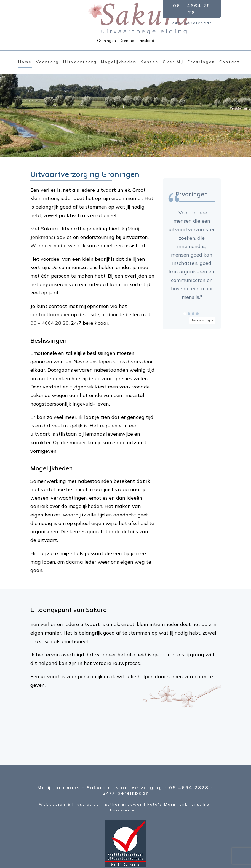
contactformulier (50, 314)
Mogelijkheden (119, 62)
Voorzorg (47, 62)
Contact (230, 62)
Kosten (150, 62)
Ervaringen (201, 62)
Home (25, 62)
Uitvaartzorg (80, 62)
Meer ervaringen (202, 320)
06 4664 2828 (189, 787)
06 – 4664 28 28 (50, 323)
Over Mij (173, 62)
